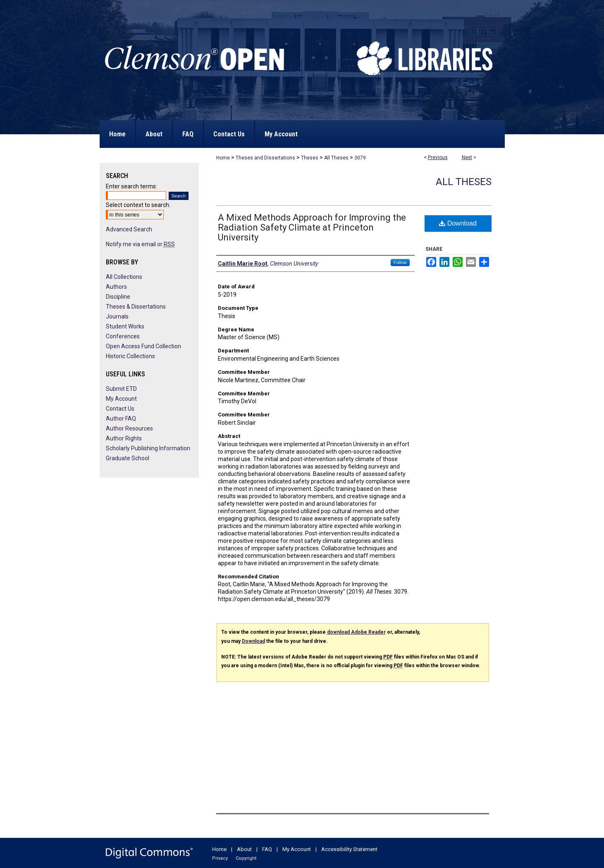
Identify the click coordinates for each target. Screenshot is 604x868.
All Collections (124, 277)
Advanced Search (129, 229)
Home (223, 158)
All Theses (336, 158)
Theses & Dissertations (136, 307)
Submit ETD (121, 389)
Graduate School (128, 458)
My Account (121, 399)
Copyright (246, 858)
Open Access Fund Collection (143, 346)
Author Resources (129, 428)
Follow (400, 262)
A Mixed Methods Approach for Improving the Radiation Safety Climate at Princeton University (312, 227)
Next (467, 157)
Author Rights (124, 438)
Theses (310, 158)
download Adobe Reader (356, 632)
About (244, 849)
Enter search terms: (131, 186)
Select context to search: (138, 205)
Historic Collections (130, 356)
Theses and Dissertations (265, 158)
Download (458, 223)
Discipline (118, 297)
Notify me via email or (140, 244)
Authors (116, 287)
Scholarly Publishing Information (148, 448)
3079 (360, 158)
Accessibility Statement (349, 849)
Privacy (220, 858)
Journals (117, 316)
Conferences (123, 336)
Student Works (125, 326)
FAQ (267, 849)
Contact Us (120, 409)
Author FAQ (121, 419)
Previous (438, 157)
